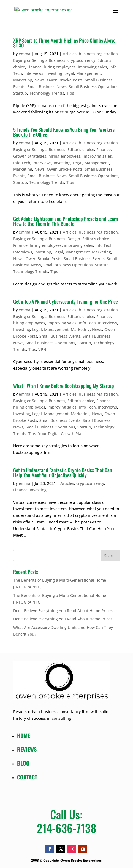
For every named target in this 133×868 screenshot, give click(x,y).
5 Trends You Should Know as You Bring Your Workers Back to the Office (64, 132)
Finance (34, 67)
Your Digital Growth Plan (61, 434)
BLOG (23, 763)
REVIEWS (27, 749)
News (40, 80)
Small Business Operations (94, 87)
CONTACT (27, 777)
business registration (98, 54)
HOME (24, 735)
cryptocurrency (81, 60)
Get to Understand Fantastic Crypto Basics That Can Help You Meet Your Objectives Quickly (63, 472)
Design (74, 239)
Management (89, 73)
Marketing (23, 80)
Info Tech (22, 163)
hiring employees (60, 67)
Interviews (34, 73)
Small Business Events (84, 259)
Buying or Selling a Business (39, 60)
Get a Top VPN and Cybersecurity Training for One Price (66, 301)
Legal (69, 73)
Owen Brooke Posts (65, 80)
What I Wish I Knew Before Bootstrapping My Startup (64, 386)
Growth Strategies (30, 156)
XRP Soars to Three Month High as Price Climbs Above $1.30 (64, 43)
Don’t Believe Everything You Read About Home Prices (63, 611)
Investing (54, 73)
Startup (20, 93)
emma (25, 54)
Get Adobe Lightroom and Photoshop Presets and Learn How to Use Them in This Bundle (66, 221)
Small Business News (47, 87)
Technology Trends (47, 93)
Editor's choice (81, 149)
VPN (42, 349)
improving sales (93, 67)
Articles (70, 54)
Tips (70, 93)
